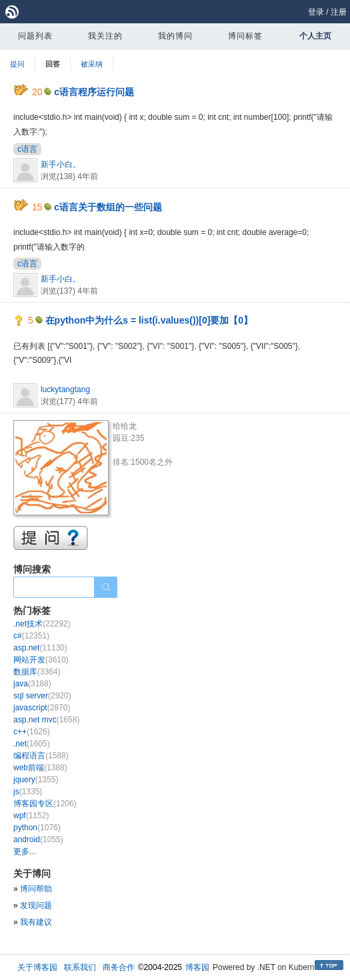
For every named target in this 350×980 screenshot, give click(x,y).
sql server (42, 696)
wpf (31, 816)
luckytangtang (65, 389)
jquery (36, 780)
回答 (53, 64)
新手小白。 (61, 164)
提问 (17, 64)
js (28, 792)
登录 (316, 12)
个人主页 (315, 36)
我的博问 (175, 36)
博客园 (197, 967)
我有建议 (36, 922)
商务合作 (119, 967)
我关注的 (105, 36)
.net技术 (42, 624)
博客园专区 (45, 804)
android (38, 840)
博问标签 (245, 36)
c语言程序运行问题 (94, 92)
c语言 (27, 149)
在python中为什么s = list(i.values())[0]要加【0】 (149, 320)
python (37, 828)
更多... (25, 852)
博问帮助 (36, 889)
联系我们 (80, 967)
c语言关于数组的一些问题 (108, 207)
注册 (339, 12)
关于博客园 (37, 967)
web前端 (40, 768)
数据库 (37, 672)
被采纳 (92, 64)
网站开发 (41, 660)
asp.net (40, 648)
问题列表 (35, 36)
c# (31, 636)
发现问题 (36, 905)
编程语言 (41, 756)
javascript (42, 708)
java (32, 684)
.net (32, 744)
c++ (32, 732)
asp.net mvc (46, 720)
